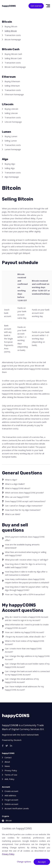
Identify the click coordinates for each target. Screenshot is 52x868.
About (7, 762)
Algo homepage (12, 177)
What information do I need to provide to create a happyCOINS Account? (27, 626)
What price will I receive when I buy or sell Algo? (27, 560)
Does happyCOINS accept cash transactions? (25, 501)
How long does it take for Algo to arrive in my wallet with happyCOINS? (26, 566)
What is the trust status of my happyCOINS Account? (25, 643)
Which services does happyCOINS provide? (24, 493)
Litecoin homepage (13, 122)
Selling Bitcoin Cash (13, 58)
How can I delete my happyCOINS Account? (25, 632)
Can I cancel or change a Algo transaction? (24, 506)
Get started (36, 6)
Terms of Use (11, 775)
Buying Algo (10, 164)
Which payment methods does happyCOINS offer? (25, 538)
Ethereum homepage (14, 94)
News (7, 766)
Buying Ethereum (12, 81)
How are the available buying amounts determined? (22, 546)
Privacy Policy (11, 770)
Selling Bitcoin (11, 31)
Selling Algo (10, 168)
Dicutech (18, 740)
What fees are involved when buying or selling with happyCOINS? (26, 554)
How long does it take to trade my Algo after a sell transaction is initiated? (26, 573)
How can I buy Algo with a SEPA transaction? (25, 594)
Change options (24, 862)
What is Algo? (11, 480)
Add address (10, 795)
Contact (8, 757)
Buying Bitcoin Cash (13, 54)
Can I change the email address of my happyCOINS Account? (22, 681)
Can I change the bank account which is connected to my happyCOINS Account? (27, 673)
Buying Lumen (11, 136)
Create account (11, 791)
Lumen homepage (13, 149)
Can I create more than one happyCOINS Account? (23, 650)
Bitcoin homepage (13, 39)
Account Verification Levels (17, 808)
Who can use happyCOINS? (17, 497)
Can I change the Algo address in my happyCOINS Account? (27, 658)
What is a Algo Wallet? (15, 484)
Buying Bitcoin (11, 26)
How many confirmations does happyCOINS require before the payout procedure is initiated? (27, 581)
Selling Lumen (11, 141)
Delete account (11, 804)
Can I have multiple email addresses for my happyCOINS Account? (24, 688)
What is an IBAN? (13, 514)
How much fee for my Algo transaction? (23, 510)
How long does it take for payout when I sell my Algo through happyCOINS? (27, 588)
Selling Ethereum (12, 86)
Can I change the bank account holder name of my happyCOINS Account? (27, 665)
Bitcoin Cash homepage (15, 67)
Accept (42, 862)
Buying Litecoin (11, 109)
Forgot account (11, 800)
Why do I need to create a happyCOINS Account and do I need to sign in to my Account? (27, 619)
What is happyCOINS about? (18, 488)
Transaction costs (13, 35)
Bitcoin (7, 820)
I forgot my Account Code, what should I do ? (25, 637)
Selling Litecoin (11, 113)
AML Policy (9, 779)
